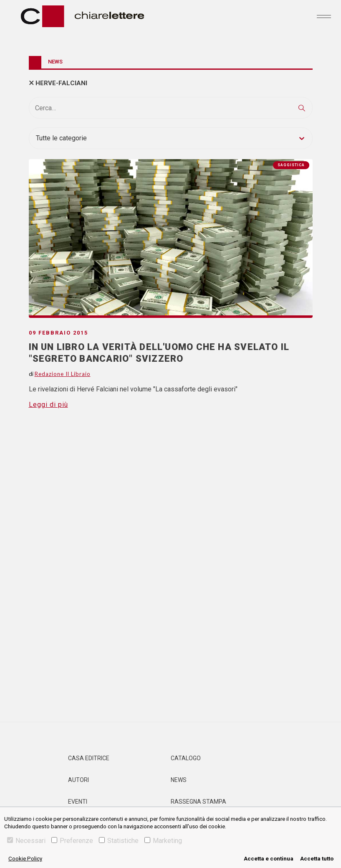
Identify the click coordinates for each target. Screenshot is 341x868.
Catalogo (186, 758)
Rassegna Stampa (198, 802)
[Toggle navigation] (324, 16)
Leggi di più (48, 405)
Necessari (26, 841)
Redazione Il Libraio (63, 374)
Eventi (78, 802)
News (179, 780)
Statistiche (119, 841)
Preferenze (72, 841)
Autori (78, 780)
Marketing (163, 841)
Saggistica (291, 165)
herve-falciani (61, 83)
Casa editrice (89, 758)
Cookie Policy (25, 859)
